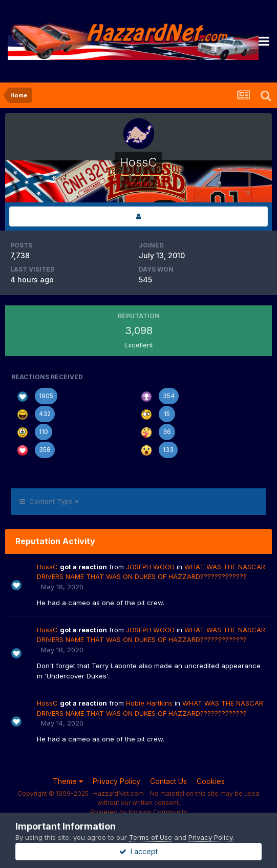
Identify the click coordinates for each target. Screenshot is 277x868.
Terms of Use (151, 837)
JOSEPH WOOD (150, 567)
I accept (138, 851)
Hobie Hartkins (149, 703)
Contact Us (168, 781)
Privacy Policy (116, 781)
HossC (47, 567)
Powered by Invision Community (139, 812)
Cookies (211, 781)
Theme (68, 781)
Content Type (49, 501)
